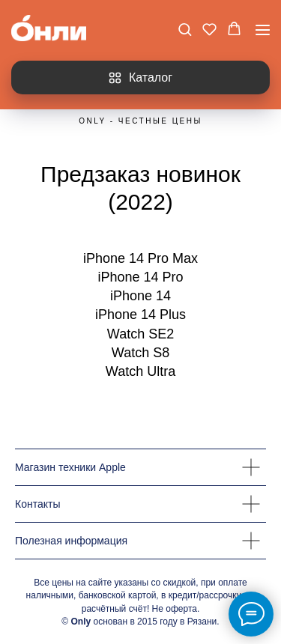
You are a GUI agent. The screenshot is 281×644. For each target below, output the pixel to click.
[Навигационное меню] (263, 30)
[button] (185, 29)
